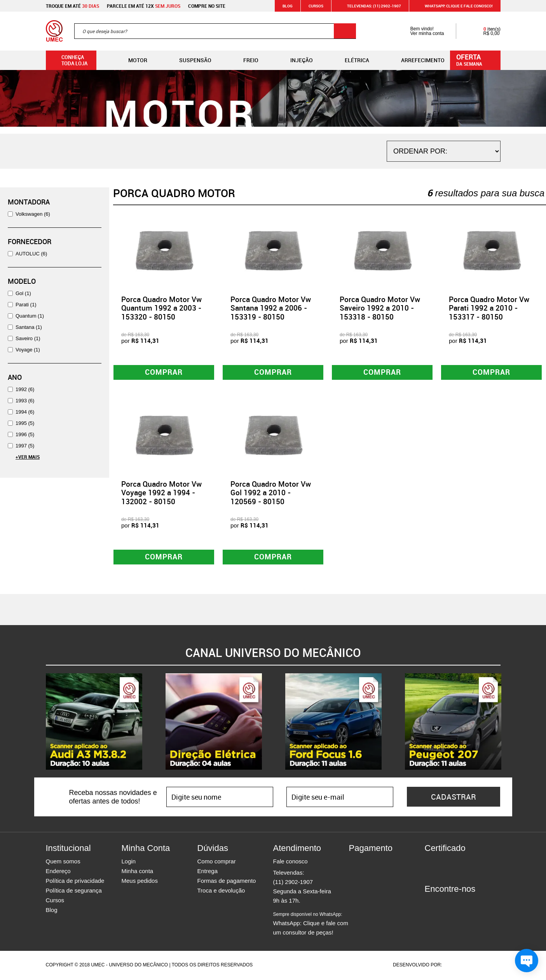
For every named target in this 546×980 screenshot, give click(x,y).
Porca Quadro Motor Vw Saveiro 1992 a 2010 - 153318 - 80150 (380, 308)
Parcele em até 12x (144, 6)
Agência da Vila (457, 966)
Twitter (458, 904)
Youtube (471, 904)
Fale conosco (290, 862)
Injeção (295, 60)
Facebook (431, 904)
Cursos (316, 6)
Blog (288, 6)
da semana (476, 59)
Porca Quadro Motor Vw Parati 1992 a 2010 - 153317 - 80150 (489, 308)
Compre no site (207, 6)
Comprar (164, 373)
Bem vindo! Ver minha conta (420, 31)
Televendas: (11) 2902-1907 (369, 6)
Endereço (58, 872)
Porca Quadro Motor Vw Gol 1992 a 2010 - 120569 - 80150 (271, 493)
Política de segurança (74, 892)
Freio (245, 60)
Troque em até (72, 6)
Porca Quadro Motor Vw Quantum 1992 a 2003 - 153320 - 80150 (161, 308)
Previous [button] (40, 723)
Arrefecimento (417, 60)
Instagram (444, 904)
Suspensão (189, 60)
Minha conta (138, 872)
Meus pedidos (140, 882)
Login (129, 862)
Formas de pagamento (227, 882)
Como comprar (217, 862)
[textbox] (215, 31)
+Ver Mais (28, 457)
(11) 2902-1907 (293, 883)
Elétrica (351, 60)
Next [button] (506, 723)
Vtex (486, 966)
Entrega (208, 872)
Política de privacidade (75, 882)
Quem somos (63, 862)
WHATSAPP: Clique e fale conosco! (454, 6)
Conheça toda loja (69, 60)
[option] (94, 723)
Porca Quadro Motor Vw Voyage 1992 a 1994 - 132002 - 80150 (161, 493)
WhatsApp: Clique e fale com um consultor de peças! (311, 925)
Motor (132, 60)
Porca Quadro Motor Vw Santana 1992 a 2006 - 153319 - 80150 (271, 308)
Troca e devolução (221, 892)
